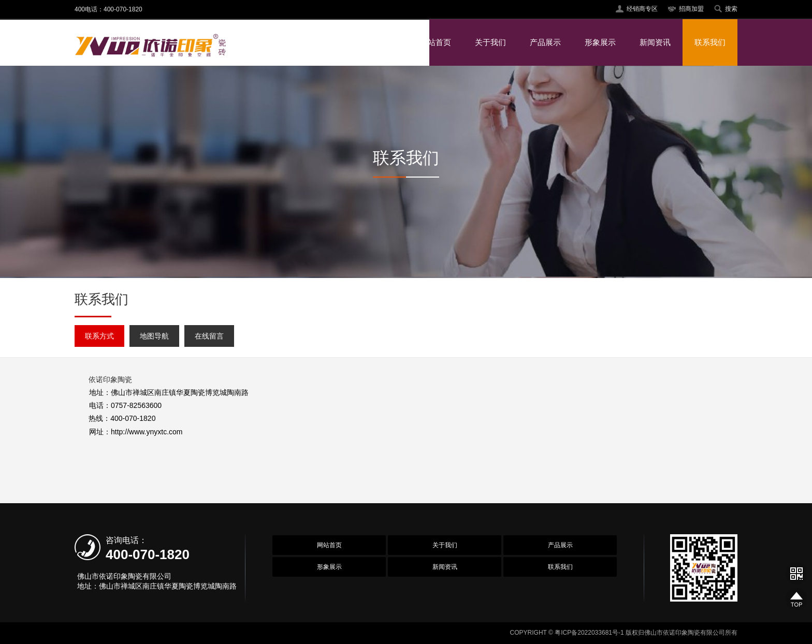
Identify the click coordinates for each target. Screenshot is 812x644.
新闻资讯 (655, 42)
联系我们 (710, 42)
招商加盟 (691, 9)
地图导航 (154, 336)
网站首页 (436, 42)
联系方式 (99, 336)
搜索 (731, 9)
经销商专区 (642, 9)
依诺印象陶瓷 (110, 379)
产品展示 (545, 42)
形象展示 (600, 42)
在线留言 (209, 336)
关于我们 (490, 42)
